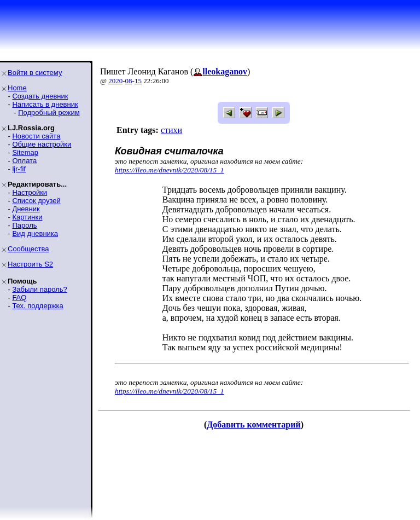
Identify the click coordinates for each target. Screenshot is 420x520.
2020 (115, 81)
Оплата (24, 161)
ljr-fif (19, 169)
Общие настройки (42, 144)
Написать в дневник (45, 104)
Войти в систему (35, 73)
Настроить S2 (30, 264)
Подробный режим (49, 112)
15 (138, 81)
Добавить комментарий (253, 424)
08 (129, 81)
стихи (171, 130)
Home (17, 88)
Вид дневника (35, 233)
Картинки (27, 217)
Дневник (26, 209)
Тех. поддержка (37, 306)
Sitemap (25, 152)
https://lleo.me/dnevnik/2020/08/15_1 (170, 170)
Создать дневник (40, 96)
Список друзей (36, 201)
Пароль (24, 225)
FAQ (19, 297)
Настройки (30, 192)
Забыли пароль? (39, 289)
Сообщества (28, 249)
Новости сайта (36, 136)
